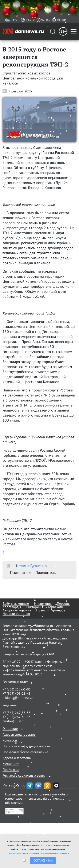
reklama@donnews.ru (19, 698)
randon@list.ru (13, 721)
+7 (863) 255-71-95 (17, 689)
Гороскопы (56, 607)
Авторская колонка (17, 610)
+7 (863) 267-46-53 (17, 717)
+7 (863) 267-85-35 (17, 713)
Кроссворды (12, 607)
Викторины (35, 607)
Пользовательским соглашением (23, 853)
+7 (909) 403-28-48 (17, 693)
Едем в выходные (16, 603)
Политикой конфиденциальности (55, 853)
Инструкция (43, 603)
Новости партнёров (51, 610)
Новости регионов (16, 614)
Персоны (64, 603)
